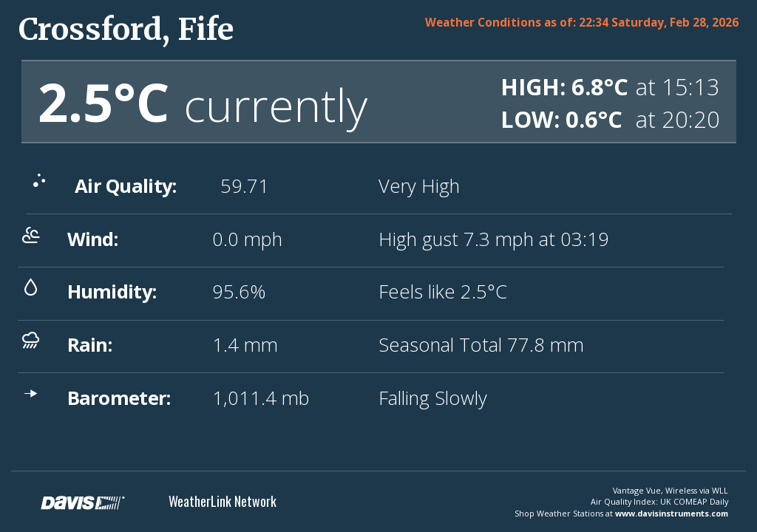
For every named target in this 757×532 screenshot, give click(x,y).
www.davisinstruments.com (672, 513)
